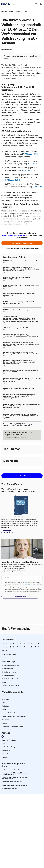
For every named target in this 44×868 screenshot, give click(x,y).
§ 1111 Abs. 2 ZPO (15, 216)
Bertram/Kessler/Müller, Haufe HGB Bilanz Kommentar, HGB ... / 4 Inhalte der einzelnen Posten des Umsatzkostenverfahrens (21, 269)
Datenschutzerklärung (28, 584)
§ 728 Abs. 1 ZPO (29, 170)
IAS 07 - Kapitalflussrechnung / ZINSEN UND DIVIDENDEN (19, 294)
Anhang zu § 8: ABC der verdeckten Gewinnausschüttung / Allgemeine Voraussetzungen (21, 335)
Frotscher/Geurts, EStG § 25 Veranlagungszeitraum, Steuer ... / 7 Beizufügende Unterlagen (21, 425)
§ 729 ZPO (37, 187)
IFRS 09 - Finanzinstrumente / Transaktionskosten (21, 261)
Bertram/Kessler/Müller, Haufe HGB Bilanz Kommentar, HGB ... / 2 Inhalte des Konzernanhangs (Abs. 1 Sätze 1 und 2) (21, 344)
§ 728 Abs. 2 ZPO (13, 180)
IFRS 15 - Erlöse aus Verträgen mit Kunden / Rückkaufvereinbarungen (19, 302)
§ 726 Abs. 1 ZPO (30, 154)
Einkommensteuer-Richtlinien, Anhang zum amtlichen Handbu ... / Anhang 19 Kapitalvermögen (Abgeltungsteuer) (22, 380)
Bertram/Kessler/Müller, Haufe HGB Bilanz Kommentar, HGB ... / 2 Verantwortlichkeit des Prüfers (22, 353)
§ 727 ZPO (32, 164)
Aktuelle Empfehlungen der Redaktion (17, 328)
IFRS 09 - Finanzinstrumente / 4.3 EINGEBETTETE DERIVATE (21, 286)
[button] (14, 4)
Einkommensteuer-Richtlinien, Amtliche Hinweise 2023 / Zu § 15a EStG (20, 371)
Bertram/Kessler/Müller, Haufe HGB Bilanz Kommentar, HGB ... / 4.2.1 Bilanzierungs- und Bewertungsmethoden (19, 362)
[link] (41, 4)
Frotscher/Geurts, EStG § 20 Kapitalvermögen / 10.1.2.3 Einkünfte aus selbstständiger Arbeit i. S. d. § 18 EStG (21, 416)
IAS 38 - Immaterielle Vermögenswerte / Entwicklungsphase (17, 278)
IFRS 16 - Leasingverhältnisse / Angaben (17, 310)
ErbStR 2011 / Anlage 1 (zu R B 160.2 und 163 (19, 388)
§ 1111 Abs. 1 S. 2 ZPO (15, 143)
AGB (26, 582)
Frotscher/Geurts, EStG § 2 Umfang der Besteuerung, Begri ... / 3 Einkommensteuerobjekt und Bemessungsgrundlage (22, 406)
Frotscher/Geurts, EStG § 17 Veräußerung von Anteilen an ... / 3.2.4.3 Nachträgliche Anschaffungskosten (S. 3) (19, 396)
